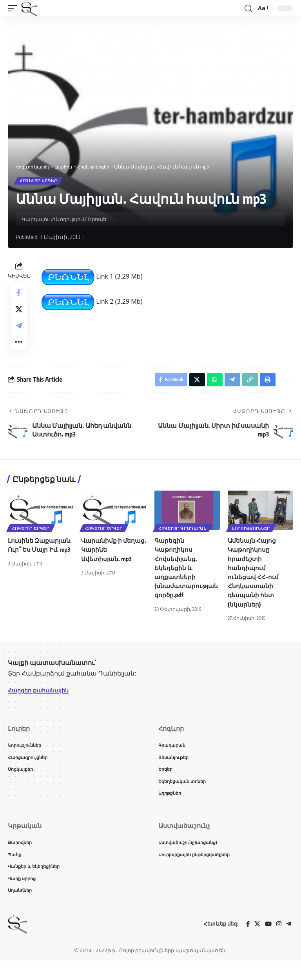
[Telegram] (288, 943)
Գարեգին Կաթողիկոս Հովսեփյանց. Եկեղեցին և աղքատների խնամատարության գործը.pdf (186, 581)
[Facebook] (246, 943)
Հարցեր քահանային (42, 703)
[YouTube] (267, 943)
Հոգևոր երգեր (39, 181)
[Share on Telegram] (19, 333)
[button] (15, 8)
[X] (256, 943)
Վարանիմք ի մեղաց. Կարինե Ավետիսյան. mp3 (107, 563)
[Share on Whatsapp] (209, 391)
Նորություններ (252, 541)
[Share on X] (19, 314)
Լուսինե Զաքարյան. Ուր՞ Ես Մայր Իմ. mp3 (40, 563)
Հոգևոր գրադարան (183, 541)
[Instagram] (278, 943)
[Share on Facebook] (19, 295)
